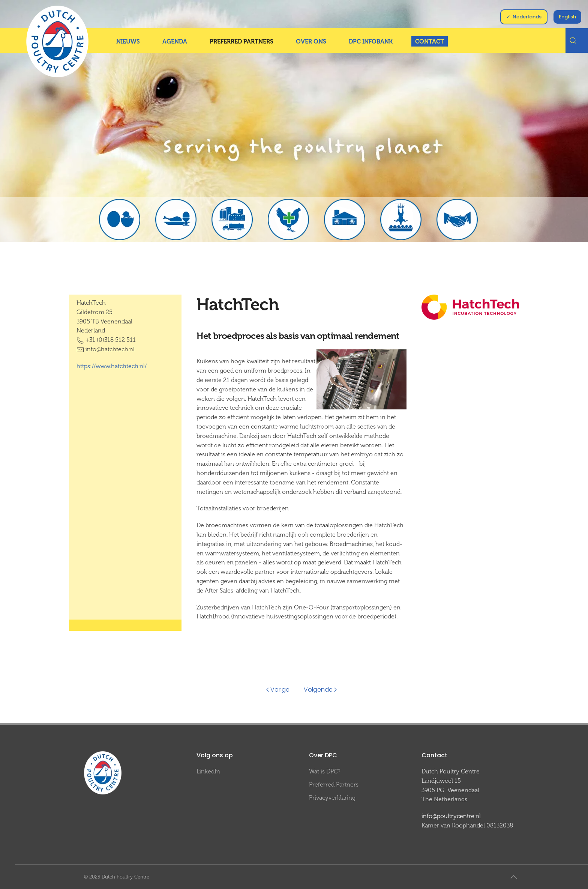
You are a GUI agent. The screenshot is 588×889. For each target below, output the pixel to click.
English (567, 17)
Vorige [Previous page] (278, 690)
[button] (514, 877)
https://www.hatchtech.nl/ (112, 366)
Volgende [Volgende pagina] (320, 690)
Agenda (175, 41)
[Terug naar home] (57, 41)
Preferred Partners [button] (241, 41)
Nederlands (527, 17)
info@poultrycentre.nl (451, 816)
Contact (430, 41)
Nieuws (128, 41)
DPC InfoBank (371, 41)
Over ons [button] (311, 41)
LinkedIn (208, 771)
